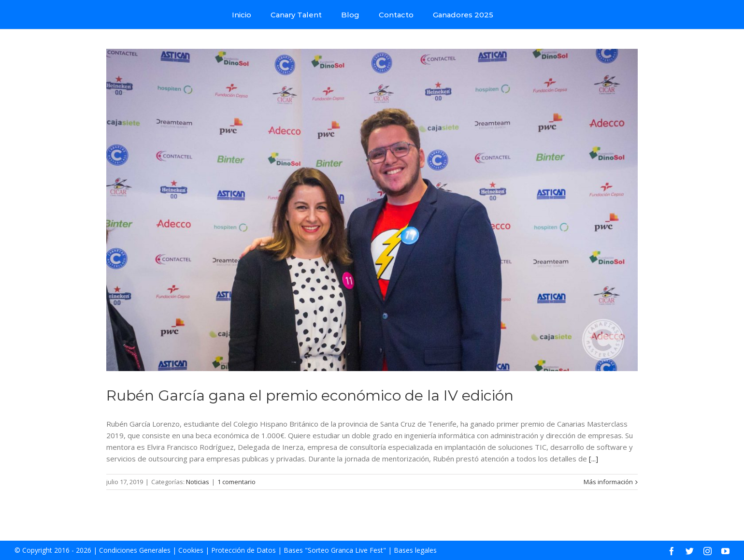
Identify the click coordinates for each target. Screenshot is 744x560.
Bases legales (415, 550)
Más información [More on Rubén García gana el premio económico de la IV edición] (608, 482)
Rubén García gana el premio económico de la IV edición (310, 395)
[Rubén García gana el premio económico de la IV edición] (372, 210)
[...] (594, 459)
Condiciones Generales (135, 550)
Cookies (191, 550)
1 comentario (236, 482)
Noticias (198, 482)
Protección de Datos (243, 550)
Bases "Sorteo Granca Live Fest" (335, 550)
